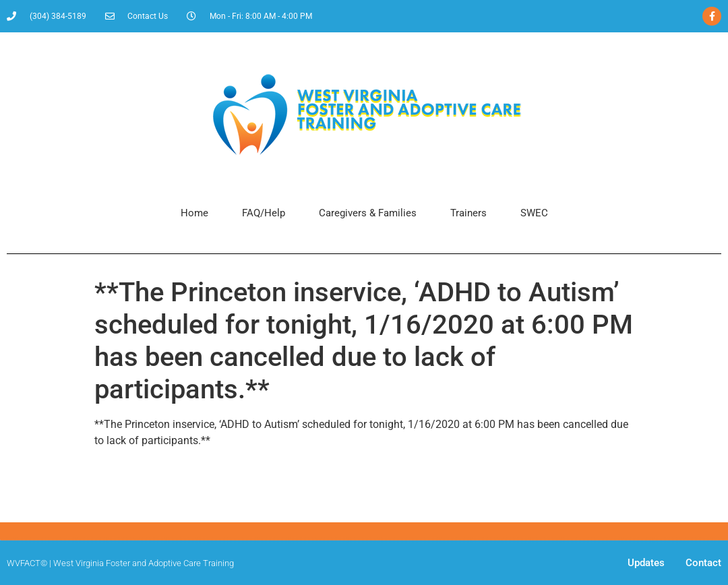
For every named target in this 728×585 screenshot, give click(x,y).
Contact (703, 563)
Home (194, 213)
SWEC (534, 213)
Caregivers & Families (368, 213)
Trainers (468, 213)
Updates (646, 563)
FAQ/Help (264, 213)
